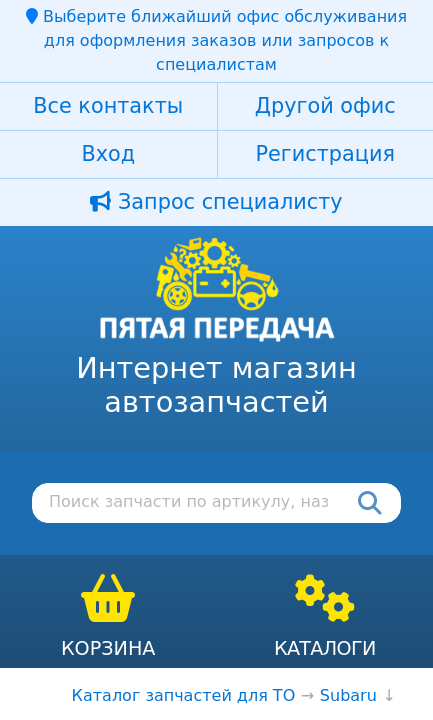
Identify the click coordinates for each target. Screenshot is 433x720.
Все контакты (108, 106)
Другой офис (325, 106)
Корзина (108, 648)
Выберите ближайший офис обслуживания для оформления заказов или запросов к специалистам (216, 40)
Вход (108, 154)
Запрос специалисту (216, 202)
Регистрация (325, 154)
